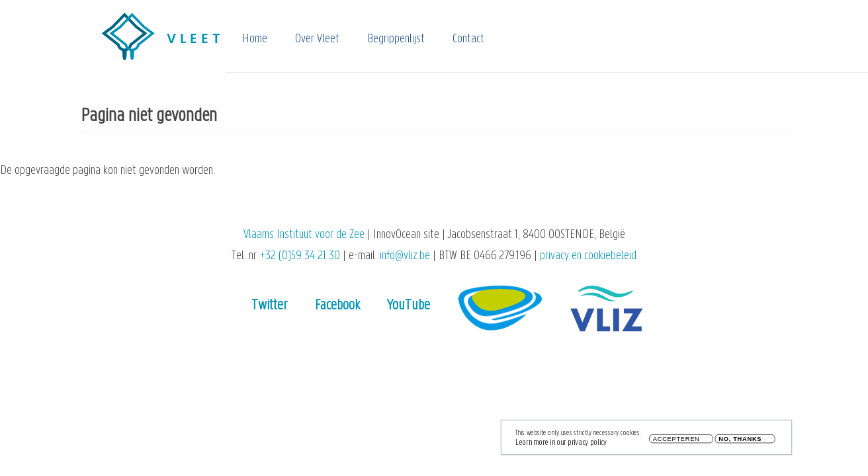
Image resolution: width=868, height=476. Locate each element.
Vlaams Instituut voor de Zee (304, 235)
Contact (468, 39)
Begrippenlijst (396, 39)
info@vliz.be (405, 256)
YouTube (409, 306)
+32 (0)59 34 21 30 (300, 256)
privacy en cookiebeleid (588, 256)
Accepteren (676, 439)
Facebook (337, 306)
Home (255, 39)
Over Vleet (317, 39)
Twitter (270, 306)
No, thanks (740, 439)
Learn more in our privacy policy (561, 443)
